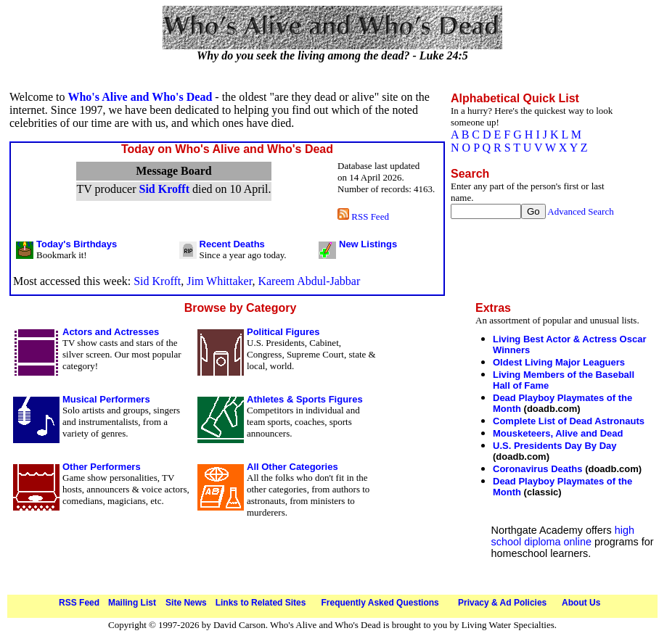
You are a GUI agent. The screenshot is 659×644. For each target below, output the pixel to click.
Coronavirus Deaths (538, 469)
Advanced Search (580, 211)
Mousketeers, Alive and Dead (558, 433)
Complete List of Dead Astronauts (569, 421)
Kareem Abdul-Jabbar (309, 281)
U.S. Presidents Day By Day (555, 446)
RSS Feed (363, 216)
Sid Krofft (164, 189)
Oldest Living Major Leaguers (559, 362)
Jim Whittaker (219, 281)
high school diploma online (563, 536)
